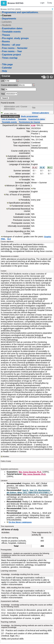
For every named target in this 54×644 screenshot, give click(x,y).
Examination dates (12, 28)
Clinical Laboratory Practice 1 (40, 114)
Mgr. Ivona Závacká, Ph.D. (30, 472)
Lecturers (7, 22)
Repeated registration (20, 177)
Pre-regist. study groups (15, 38)
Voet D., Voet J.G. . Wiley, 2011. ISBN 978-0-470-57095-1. (29, 491)
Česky (50, 3)
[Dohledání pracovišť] (18, 81)
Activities (6, 456)
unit (3, 81)
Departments (9, 19)
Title (3, 89)
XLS (9, 239)
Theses (6, 35)
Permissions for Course (29, 122)
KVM (33, 125)
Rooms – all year (11, 45)
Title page (7, 64)
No (34, 189)
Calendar (7, 68)
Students (7, 25)
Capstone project (11, 55)
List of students (9, 119)
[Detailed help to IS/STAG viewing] (51, 77)
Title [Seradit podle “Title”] (34, 108)
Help (5, 71)
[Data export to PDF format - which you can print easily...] (43, 77)
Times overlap (10, 58)
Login (42, 3)
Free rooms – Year (12, 51)
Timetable (22, 119)
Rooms (6, 42)
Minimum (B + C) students (18, 186)
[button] (4, 3)
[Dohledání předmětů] (34, 85)
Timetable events (11, 32)
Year (3, 94)
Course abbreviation (9, 85)
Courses (7, 16)
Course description (10, 116)
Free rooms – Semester (15, 48)
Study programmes (29, 116)
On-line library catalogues (20, 522)
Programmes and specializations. (20, 12)
